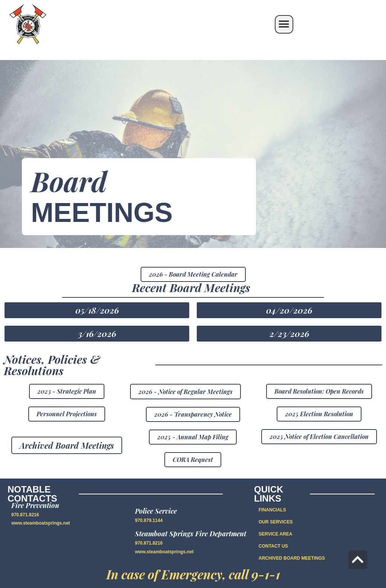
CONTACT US (273, 546)
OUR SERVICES (276, 522)
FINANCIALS (272, 510)
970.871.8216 (25, 515)
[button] (284, 24)
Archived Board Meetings (292, 558)
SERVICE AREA (275, 534)
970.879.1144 (149, 520)
